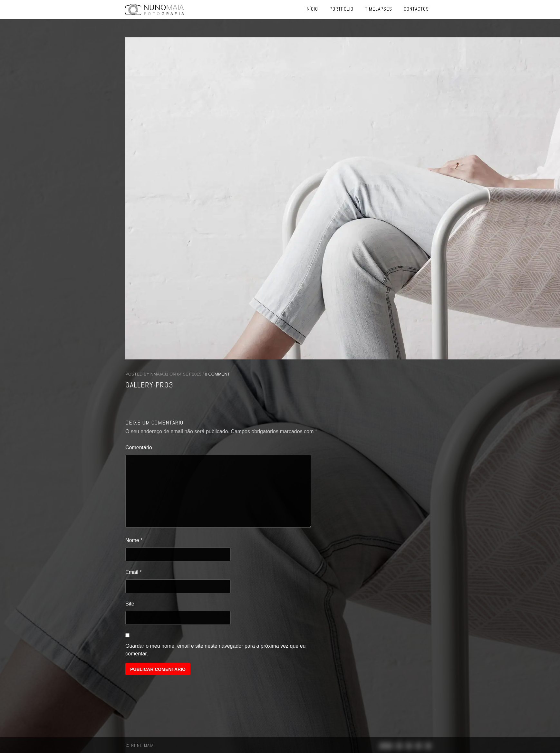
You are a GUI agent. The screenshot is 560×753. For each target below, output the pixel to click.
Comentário (139, 448)
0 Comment (217, 374)
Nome (134, 540)
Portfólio (342, 9)
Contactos (416, 9)
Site (130, 604)
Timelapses (379, 9)
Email (134, 572)
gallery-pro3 (149, 385)
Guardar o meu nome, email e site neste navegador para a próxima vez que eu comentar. (215, 650)
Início (312, 9)
